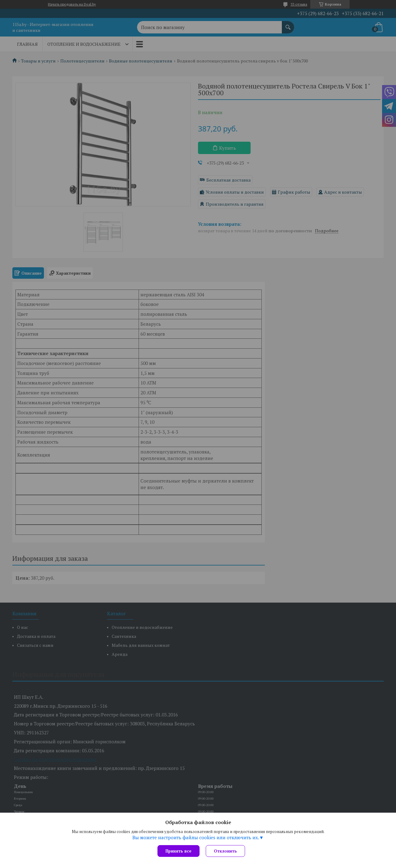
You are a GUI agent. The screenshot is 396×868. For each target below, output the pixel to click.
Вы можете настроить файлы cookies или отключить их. (196, 837)
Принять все (179, 851)
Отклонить (225, 851)
